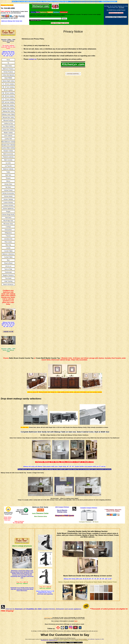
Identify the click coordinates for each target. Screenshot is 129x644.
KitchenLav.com (48, 618)
